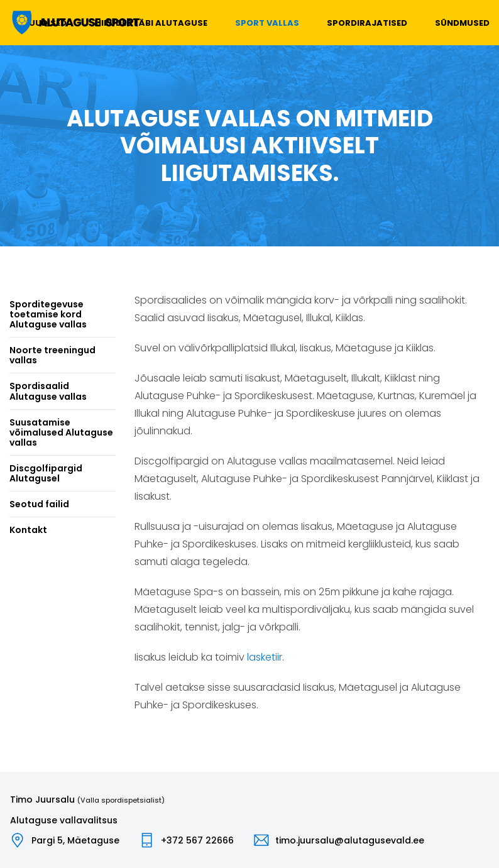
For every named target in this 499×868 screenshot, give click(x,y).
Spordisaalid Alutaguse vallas (48, 391)
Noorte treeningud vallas (52, 355)
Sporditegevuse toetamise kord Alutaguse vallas (48, 314)
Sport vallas (267, 23)
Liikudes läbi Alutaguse (151, 23)
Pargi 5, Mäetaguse (75, 840)
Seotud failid (39, 504)
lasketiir (265, 657)
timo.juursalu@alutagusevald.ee (350, 840)
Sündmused (462, 23)
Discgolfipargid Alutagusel (46, 473)
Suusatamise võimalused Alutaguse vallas (61, 432)
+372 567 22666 (197, 840)
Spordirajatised (367, 23)
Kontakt (28, 530)
